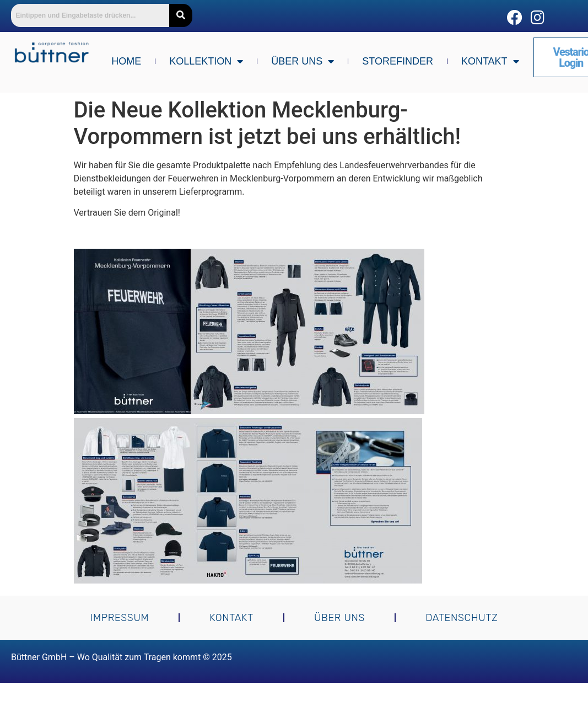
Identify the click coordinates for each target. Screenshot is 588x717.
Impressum (120, 618)
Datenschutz (462, 618)
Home (126, 61)
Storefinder (398, 61)
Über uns (303, 61)
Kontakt (490, 61)
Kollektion (206, 61)
